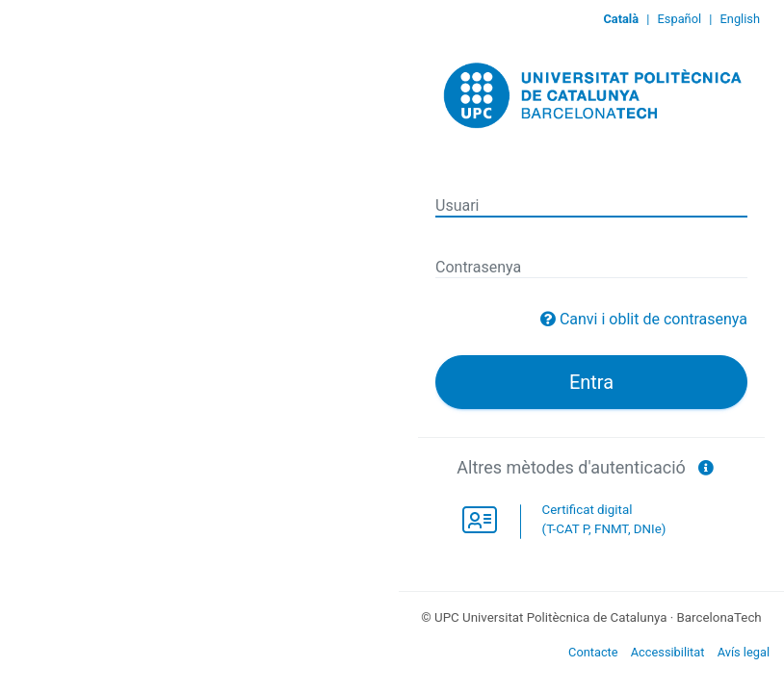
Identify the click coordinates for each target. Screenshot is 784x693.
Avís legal (744, 652)
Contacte (593, 652)
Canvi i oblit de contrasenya (653, 319)
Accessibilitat (668, 652)
